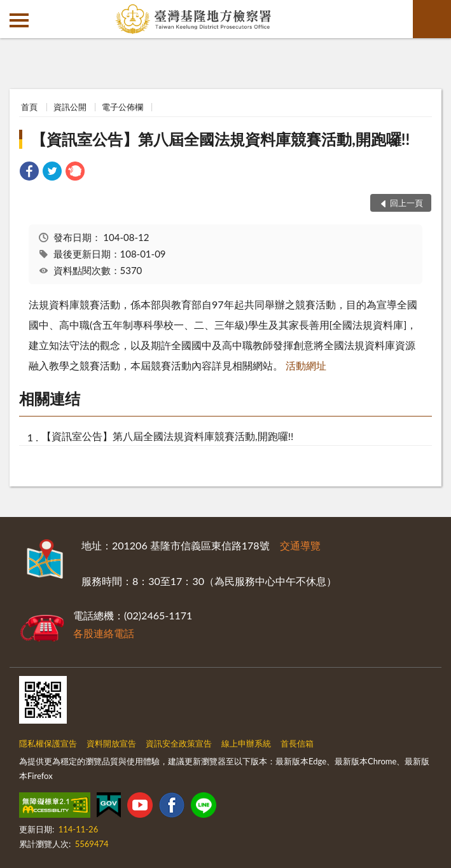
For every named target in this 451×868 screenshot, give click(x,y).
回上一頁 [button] (406, 203)
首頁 (29, 107)
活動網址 (306, 365)
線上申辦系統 (246, 743)
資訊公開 (70, 107)
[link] (29, 173)
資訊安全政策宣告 (179, 743)
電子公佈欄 (122, 107)
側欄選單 (19, 20)
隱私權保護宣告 (48, 743)
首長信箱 (297, 743)
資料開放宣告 (111, 743)
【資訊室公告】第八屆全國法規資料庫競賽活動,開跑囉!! (220, 139)
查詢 (432, 19)
